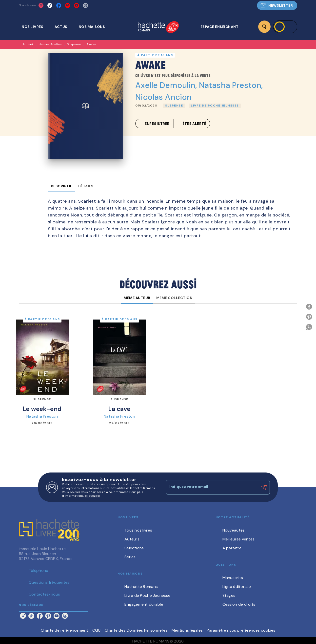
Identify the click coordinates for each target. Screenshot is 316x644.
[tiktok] (50, 5)
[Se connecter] (285, 27)
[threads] (85, 5)
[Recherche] (264, 27)
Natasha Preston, (231, 85)
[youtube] (77, 5)
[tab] (35, 27)
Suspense (74, 44)
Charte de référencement (65, 630)
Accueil (28, 44)
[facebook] (59, 5)
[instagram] (41, 5)
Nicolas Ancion (163, 97)
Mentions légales (187, 630)
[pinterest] (68, 5)
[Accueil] (158, 28)
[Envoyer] (264, 487)
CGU (97, 630)
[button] (277, 5)
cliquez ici (92, 496)
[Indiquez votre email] (212, 487)
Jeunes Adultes (50, 44)
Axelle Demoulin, (167, 85)
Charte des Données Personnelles (136, 630)
